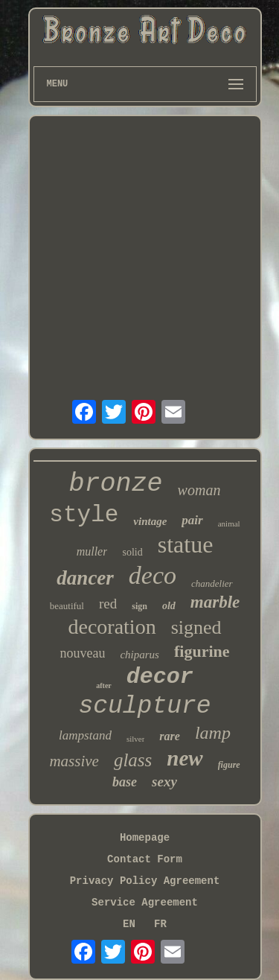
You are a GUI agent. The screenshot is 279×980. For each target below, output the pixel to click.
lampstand (85, 735)
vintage (150, 521)
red (108, 604)
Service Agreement (145, 903)
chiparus (139, 655)
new (185, 758)
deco (153, 575)
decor (160, 677)
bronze (116, 484)
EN (129, 924)
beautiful (67, 606)
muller (92, 551)
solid (132, 552)
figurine (202, 651)
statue (186, 544)
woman (199, 490)
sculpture (144, 706)
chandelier (212, 583)
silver (135, 739)
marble (215, 602)
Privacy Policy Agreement (145, 881)
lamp (213, 733)
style (84, 515)
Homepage (145, 838)
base (125, 782)
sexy (164, 782)
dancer (85, 578)
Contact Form (145, 859)
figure (229, 765)
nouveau (82, 653)
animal (229, 524)
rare (170, 736)
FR (160, 924)
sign (139, 606)
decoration (112, 627)
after (104, 685)
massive (74, 761)
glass (133, 760)
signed (196, 627)
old (169, 606)
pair (192, 520)
